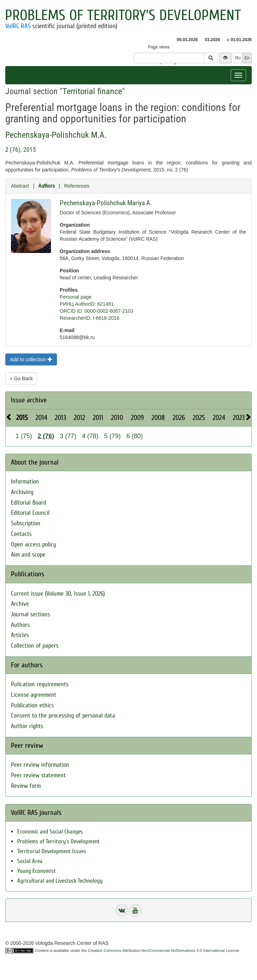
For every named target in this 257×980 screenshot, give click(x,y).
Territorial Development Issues (52, 851)
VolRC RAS (18, 26)
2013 (60, 418)
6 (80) (134, 436)
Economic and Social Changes (50, 832)
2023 (239, 418)
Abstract (20, 186)
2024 (219, 418)
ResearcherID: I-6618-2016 (90, 318)
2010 (117, 418)
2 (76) (46, 436)
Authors (47, 186)
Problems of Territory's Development (123, 15)
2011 (98, 418)
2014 (41, 418)
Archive (20, 604)
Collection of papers (35, 646)
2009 (137, 418)
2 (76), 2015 (21, 150)
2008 (158, 418)
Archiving (22, 492)
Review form (26, 786)
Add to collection (31, 359)
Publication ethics (32, 705)
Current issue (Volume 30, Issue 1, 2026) (58, 594)
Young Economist (37, 871)
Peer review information (40, 765)
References (77, 186)
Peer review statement (38, 775)
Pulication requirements (40, 684)
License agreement (34, 695)
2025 (199, 418)
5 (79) (112, 436)
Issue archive (29, 400)
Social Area (30, 861)
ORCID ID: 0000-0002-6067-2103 (97, 311)
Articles (20, 635)
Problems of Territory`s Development (59, 841)
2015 (22, 418)
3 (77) (68, 436)
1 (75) (24, 436)
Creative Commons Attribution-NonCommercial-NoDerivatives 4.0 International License (164, 950)
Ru (238, 58)
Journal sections (30, 614)
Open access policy (34, 544)
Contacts (21, 534)
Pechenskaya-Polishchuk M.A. (56, 135)
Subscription (26, 523)
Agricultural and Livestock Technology (60, 881)
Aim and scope (28, 555)
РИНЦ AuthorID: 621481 (87, 304)
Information (25, 482)
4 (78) (90, 436)
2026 (179, 418)
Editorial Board (28, 503)
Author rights (27, 726)
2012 (79, 418)
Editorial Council (30, 513)
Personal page (76, 297)
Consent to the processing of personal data (63, 716)
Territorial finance (92, 91)
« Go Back (21, 378)
